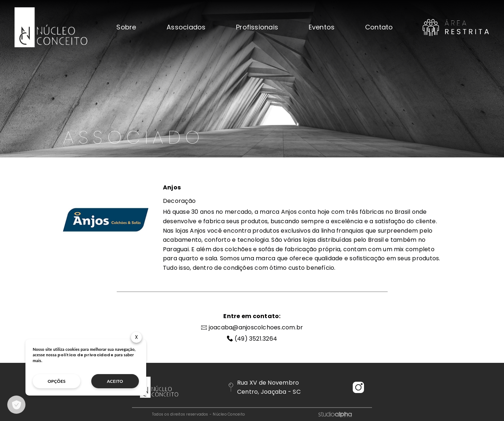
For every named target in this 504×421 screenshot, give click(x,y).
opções (57, 381)
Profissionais (257, 27)
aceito (115, 381)
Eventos (322, 27)
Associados (186, 27)
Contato (379, 27)
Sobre (126, 27)
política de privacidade (85, 355)
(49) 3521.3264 (256, 339)
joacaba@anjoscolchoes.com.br (256, 327)
